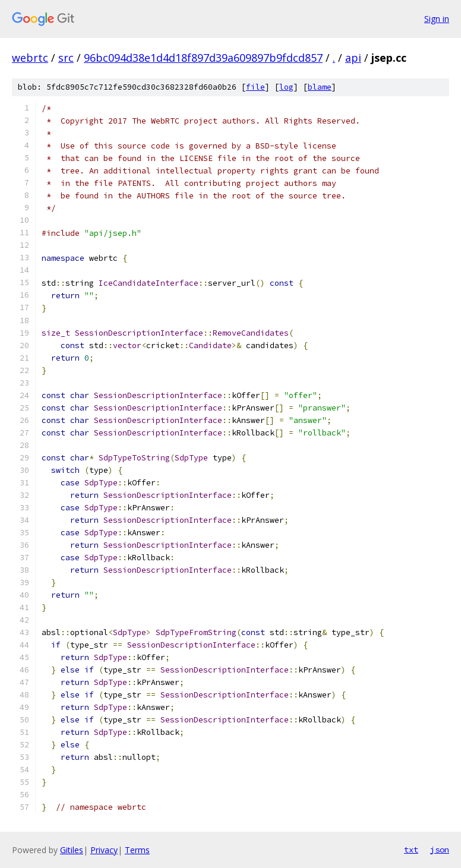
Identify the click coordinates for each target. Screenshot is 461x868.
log (286, 87)
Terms (137, 850)
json (440, 850)
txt (411, 850)
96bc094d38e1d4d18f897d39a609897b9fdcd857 (203, 58)
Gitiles (72, 850)
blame (320, 87)
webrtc (30, 58)
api (353, 58)
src (66, 58)
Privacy (104, 850)
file (255, 87)
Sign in (437, 19)
